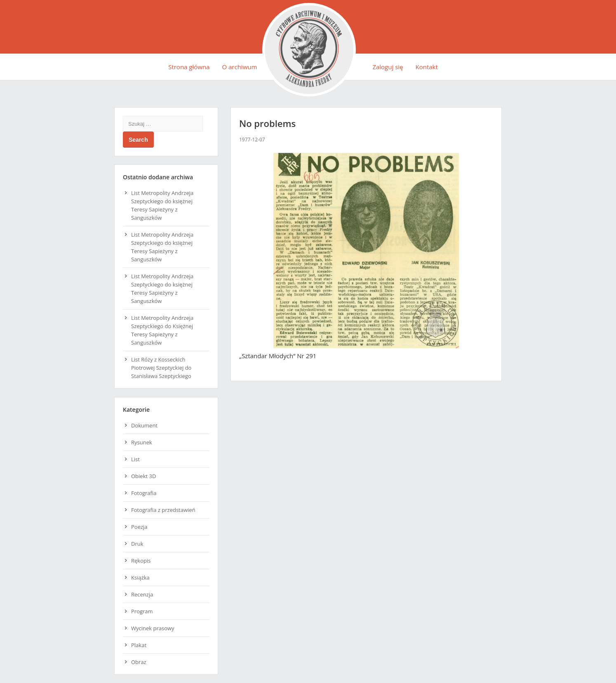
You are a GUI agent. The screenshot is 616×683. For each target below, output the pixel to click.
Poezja (139, 527)
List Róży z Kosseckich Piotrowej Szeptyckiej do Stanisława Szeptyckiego (161, 368)
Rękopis (141, 561)
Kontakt (427, 67)
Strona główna (189, 67)
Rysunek (142, 442)
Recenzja (142, 594)
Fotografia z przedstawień (163, 510)
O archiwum (239, 67)
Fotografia (144, 493)
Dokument (144, 425)
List (135, 459)
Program (142, 611)
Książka (140, 577)
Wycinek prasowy (153, 628)
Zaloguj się (388, 67)
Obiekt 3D (143, 476)
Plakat (139, 645)
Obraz (139, 662)
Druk (137, 544)
